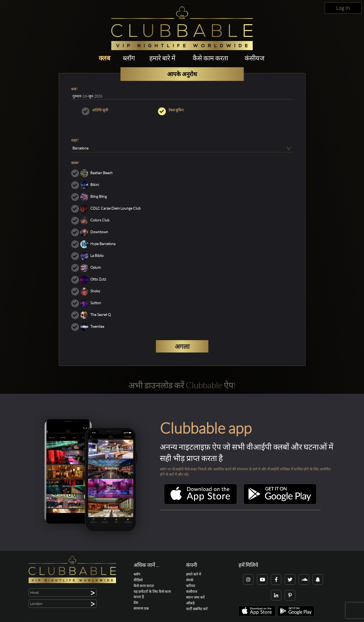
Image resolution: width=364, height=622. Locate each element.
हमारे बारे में (162, 58)
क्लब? (75, 163)
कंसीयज (255, 58)
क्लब (104, 58)
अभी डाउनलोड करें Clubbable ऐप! (182, 385)
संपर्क (190, 580)
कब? (74, 89)
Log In (343, 8)
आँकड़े (190, 603)
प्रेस (136, 602)
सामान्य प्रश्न (141, 608)
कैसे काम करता (210, 58)
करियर (191, 586)
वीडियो (138, 580)
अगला (182, 346)
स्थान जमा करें (195, 597)
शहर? (75, 140)
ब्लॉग (129, 58)
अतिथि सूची (106, 110)
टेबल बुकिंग (182, 110)
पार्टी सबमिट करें (197, 609)
